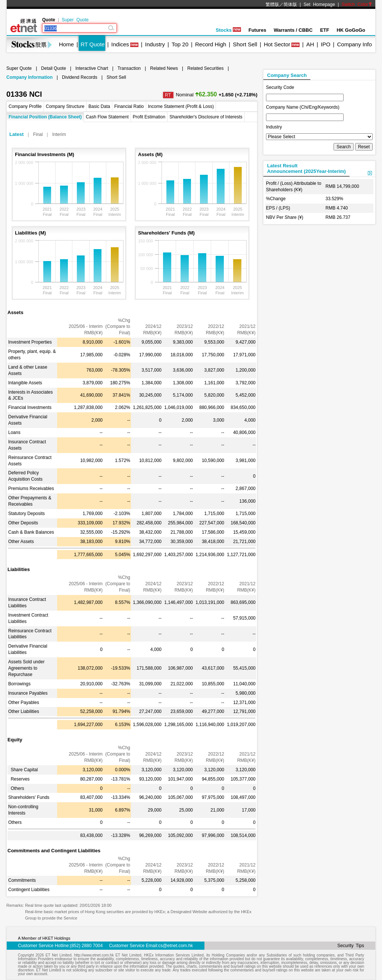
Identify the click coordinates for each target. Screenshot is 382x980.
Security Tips (351, 946)
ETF (325, 30)
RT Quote (93, 44)
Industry (155, 44)
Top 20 (180, 44)
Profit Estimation (149, 117)
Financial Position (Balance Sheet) (45, 117)
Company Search (287, 75)
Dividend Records (80, 77)
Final (38, 134)
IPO (326, 44)
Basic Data (99, 106)
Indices (120, 44)
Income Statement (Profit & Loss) (181, 106)
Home (66, 44)
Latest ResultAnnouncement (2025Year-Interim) (306, 168)
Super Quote (75, 20)
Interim (59, 134)
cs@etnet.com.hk (176, 946)
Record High (211, 44)
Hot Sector (277, 44)
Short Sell (245, 44)
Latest (16, 134)
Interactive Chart (92, 68)
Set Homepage (319, 4)
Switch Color (357, 4)
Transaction (129, 68)
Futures (257, 30)
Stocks (228, 30)
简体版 (290, 4)
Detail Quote (54, 68)
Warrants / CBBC (293, 30)
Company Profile (25, 106)
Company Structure (65, 106)
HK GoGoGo (351, 30)
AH (310, 44)
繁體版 (272, 4)
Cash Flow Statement (107, 117)
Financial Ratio (129, 106)
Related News (164, 68)
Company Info (354, 44)
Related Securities (205, 68)
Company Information (29, 77)
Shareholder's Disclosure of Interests (206, 117)
